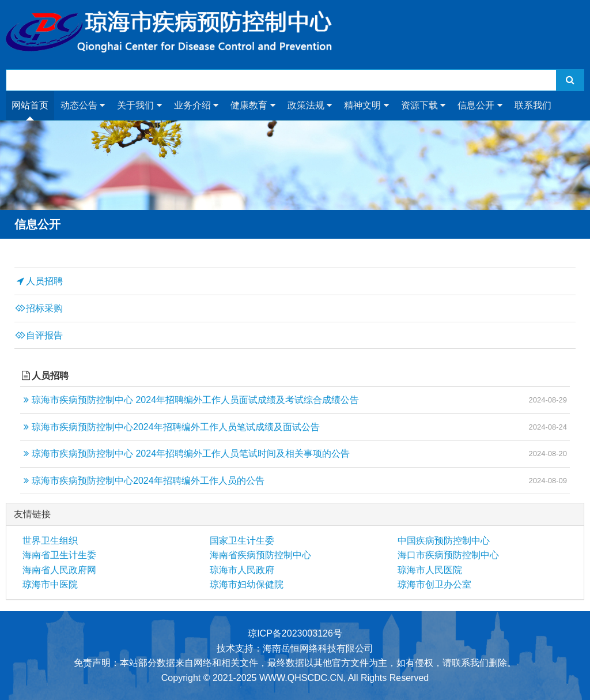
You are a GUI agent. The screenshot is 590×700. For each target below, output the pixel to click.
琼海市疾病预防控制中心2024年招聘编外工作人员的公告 (142, 481)
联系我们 (533, 105)
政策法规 (310, 106)
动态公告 (83, 106)
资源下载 (423, 106)
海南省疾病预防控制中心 (260, 555)
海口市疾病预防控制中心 (448, 555)
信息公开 (480, 106)
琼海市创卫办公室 (434, 584)
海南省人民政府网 (59, 570)
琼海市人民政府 (242, 570)
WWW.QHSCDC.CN (301, 678)
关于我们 (139, 106)
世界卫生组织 (50, 541)
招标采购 (39, 308)
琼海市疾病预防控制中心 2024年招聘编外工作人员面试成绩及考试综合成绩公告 (190, 400)
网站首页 (30, 105)
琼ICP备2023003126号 (295, 633)
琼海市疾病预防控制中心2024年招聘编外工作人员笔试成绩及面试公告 (170, 427)
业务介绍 (196, 106)
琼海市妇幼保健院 (247, 584)
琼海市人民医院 (430, 570)
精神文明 (366, 106)
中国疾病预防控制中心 (444, 541)
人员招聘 (39, 281)
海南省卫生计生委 (59, 555)
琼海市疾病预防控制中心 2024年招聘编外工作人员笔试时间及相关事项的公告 (185, 454)
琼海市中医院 (50, 584)
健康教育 (253, 106)
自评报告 (39, 336)
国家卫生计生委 (242, 541)
